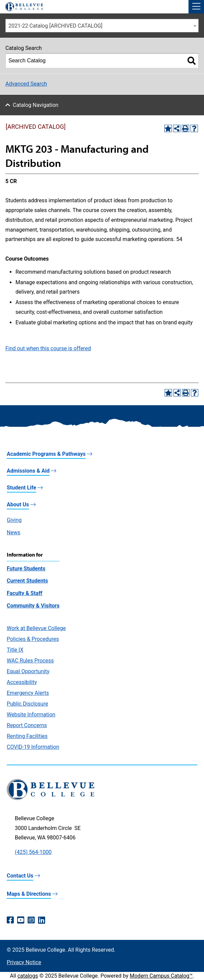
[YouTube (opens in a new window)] (21, 920)
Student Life (21, 488)
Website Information (31, 715)
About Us (18, 504)
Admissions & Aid (28, 471)
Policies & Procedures (33, 639)
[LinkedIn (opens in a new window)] (42, 920)
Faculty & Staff (25, 593)
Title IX (15, 650)
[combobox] (102, 26)
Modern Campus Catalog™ (161, 976)
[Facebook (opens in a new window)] (10, 920)
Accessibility (22, 682)
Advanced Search (26, 84)
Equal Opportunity (28, 671)
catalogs (28, 976)
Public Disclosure (27, 704)
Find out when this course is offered (48, 348)
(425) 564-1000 (33, 852)
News (13, 532)
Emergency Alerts (28, 693)
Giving (14, 520)
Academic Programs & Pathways (46, 454)
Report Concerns (27, 725)
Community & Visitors (33, 606)
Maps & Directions (29, 894)
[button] (196, 7)
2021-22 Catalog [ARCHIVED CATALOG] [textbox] (55, 26)
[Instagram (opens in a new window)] (31, 920)
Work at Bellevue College (36, 628)
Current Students (27, 581)
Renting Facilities (27, 736)
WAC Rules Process (30, 661)
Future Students (26, 569)
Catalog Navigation (36, 105)
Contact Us (20, 876)
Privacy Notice (24, 962)
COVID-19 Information (33, 747)
